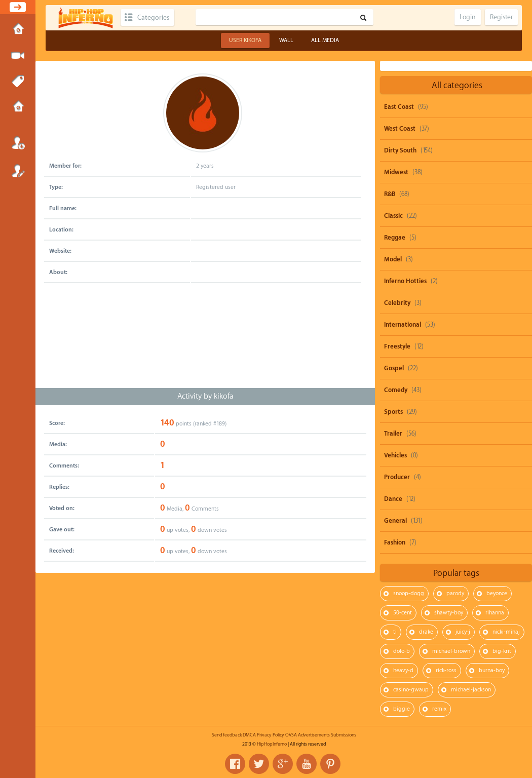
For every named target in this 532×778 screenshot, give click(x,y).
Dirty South (400, 150)
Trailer (393, 434)
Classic (393, 216)
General (395, 521)
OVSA (291, 735)
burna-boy (492, 670)
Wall (286, 40)
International (403, 325)
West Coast (400, 129)
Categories (153, 17)
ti (395, 632)
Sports (393, 412)
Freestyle (397, 346)
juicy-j (463, 632)
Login (18, 143)
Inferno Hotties (405, 281)
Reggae (395, 238)
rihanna (495, 613)
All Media (325, 40)
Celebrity (397, 303)
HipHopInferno (272, 744)
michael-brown (451, 651)
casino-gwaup (411, 690)
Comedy (396, 390)
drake (426, 632)
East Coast (399, 107)
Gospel (394, 368)
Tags (18, 82)
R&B (390, 194)
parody (455, 593)
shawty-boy (449, 613)
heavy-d (403, 670)
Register (18, 171)
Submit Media (18, 56)
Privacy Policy (271, 735)
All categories (457, 85)
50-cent (403, 613)
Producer (397, 477)
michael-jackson (471, 690)
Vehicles (395, 455)
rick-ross (446, 670)
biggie (402, 709)
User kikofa (245, 40)
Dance (393, 499)
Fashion (395, 542)
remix (439, 709)
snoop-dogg (409, 593)
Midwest (396, 172)
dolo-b (402, 651)
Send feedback (227, 735)
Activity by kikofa (205, 396)
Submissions (18, 107)
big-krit (502, 651)
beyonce (497, 593)
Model (393, 259)
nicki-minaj (506, 632)
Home (18, 30)
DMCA (249, 735)
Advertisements (314, 735)
